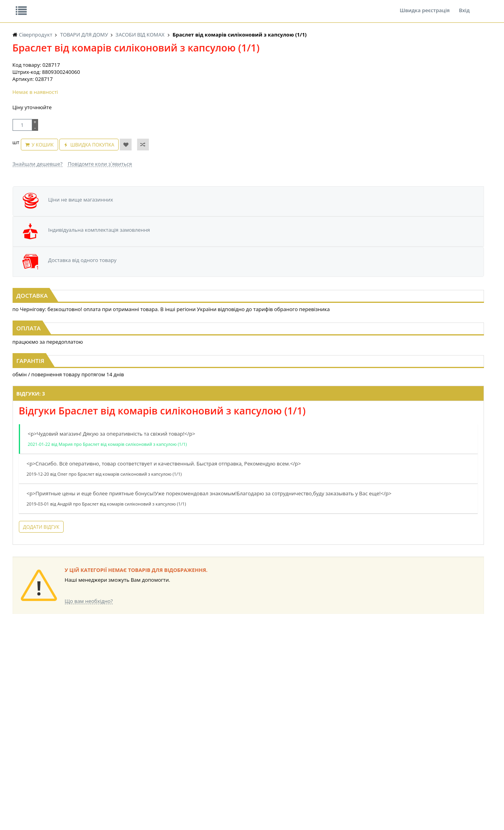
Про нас (30, 5)
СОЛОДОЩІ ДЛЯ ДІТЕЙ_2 (239, 759)
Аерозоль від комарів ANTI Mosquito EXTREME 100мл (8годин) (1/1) (252, 295)
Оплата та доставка (181, 82)
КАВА (18, 744)
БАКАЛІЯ (22, 751)
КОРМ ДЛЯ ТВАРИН (166, 736)
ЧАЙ (17, 736)
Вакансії (104, 5)
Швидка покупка (123, 186)
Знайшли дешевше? (38, 201)
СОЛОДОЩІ (224, 751)
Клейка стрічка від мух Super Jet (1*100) (92, 291)
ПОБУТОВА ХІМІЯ (361, 736)
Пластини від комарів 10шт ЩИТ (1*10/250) (412, 291)
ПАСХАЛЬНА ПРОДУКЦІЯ (238, 736)
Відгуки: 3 (143, 399)
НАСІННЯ (23, 759)
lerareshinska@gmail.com (76, 812)
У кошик (73, 186)
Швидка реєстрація (424, 5)
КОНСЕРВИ (157, 729)
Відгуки (67, 5)
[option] (89, 268)
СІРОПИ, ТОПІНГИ (165, 721)
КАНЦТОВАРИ (357, 721)
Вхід (464, 5)
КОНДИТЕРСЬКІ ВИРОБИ (106, 766)
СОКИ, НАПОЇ (225, 744)
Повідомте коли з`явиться (100, 201)
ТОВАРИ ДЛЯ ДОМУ (299, 736)
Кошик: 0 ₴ (436, 83)
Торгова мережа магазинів (248, 579)
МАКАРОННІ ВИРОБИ (169, 744)
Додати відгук (153, 540)
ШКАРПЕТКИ (356, 729)
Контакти (144, 5)
